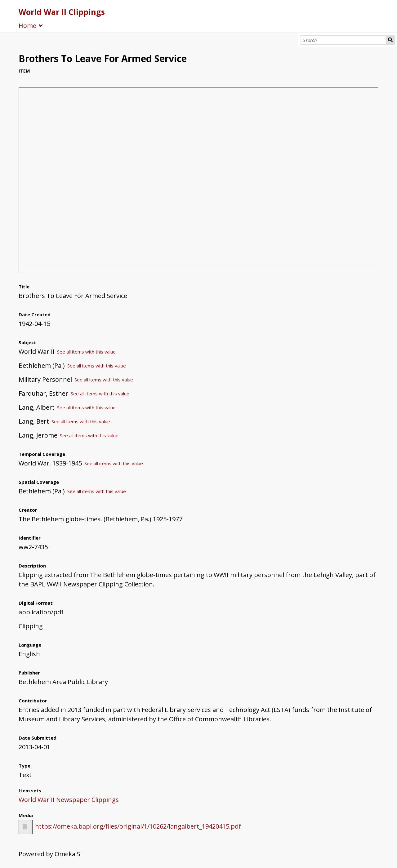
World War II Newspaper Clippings (69, 800)
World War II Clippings (62, 12)
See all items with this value (86, 352)
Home (27, 26)
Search (390, 40)
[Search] (343, 40)
